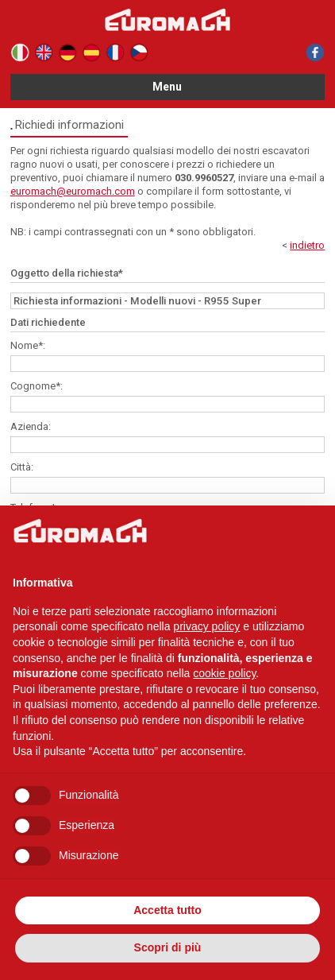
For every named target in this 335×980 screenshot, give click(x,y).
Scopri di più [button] (168, 947)
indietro (307, 245)
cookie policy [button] (224, 673)
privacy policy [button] (206, 626)
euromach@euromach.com (73, 191)
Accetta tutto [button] (167, 910)
